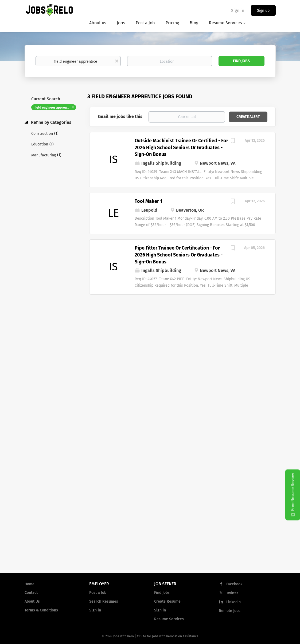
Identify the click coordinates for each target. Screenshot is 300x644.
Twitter (232, 593)
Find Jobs (241, 61)
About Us (32, 601)
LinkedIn (233, 602)
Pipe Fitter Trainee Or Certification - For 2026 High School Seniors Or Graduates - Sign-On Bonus (179, 255)
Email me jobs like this (120, 116)
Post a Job (98, 593)
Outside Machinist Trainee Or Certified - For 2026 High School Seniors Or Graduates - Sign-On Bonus (181, 147)
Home (30, 584)
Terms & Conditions (41, 610)
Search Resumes (104, 601)
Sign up (263, 11)
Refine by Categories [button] (51, 122)
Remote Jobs (230, 611)
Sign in (238, 11)
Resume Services (169, 619)
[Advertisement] (182, 337)
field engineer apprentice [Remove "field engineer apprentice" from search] (53, 108)
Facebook (234, 584)
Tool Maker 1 (148, 201)
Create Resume (167, 601)
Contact (31, 593)
